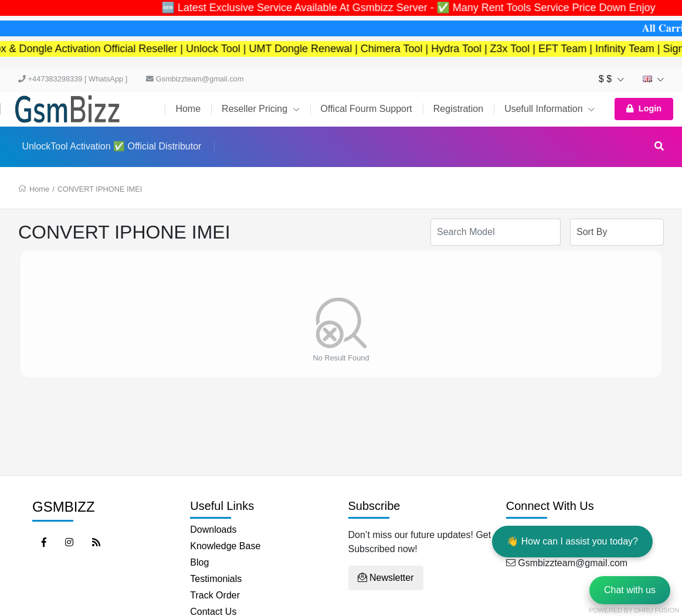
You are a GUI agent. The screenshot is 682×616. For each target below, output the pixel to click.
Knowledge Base (225, 546)
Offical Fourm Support (367, 109)
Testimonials (216, 579)
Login (644, 108)
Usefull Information (549, 109)
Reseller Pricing (260, 109)
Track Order (215, 595)
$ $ (611, 79)
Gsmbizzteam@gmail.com (195, 79)
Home (188, 109)
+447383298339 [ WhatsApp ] (73, 79)
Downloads (213, 530)
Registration (458, 109)
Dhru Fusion (657, 610)
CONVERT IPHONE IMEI (100, 189)
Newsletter (386, 578)
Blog (199, 562)
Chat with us (630, 590)
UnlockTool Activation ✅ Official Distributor (111, 146)
